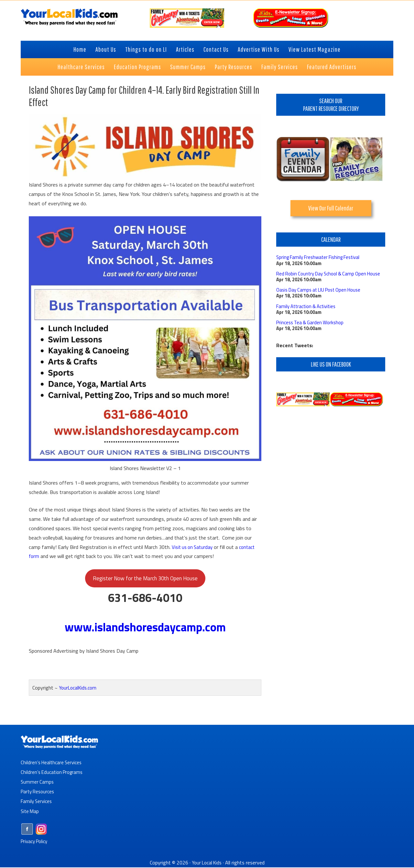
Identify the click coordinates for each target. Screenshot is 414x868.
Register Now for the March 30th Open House (145, 579)
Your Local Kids (207, 863)
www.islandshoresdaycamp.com (145, 628)
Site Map (30, 812)
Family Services (37, 802)
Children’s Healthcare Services (53, 763)
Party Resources (39, 792)
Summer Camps (38, 783)
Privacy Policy (36, 842)
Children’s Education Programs (54, 773)
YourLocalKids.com (79, 689)
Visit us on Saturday (194, 547)
